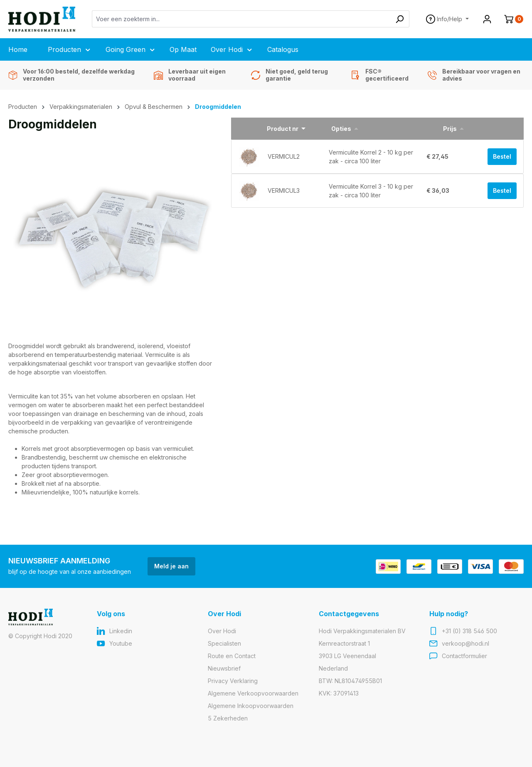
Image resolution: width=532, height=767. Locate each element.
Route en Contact (232, 656)
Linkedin (121, 631)
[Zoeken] (400, 19)
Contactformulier (464, 656)
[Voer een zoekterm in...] (241, 19)
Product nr (283, 129)
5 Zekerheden (228, 718)
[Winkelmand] (510, 19)
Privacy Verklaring (233, 681)
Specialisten (224, 643)
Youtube (121, 643)
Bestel (502, 156)
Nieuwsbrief (224, 668)
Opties (341, 129)
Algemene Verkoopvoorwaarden (253, 693)
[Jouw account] (487, 19)
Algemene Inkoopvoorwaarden (251, 706)
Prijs (450, 129)
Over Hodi (222, 631)
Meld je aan (171, 566)
